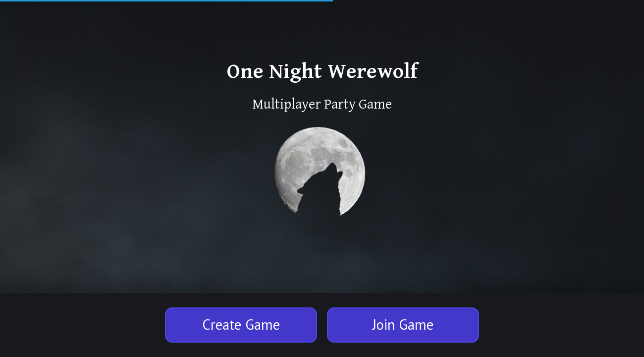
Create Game (241, 325)
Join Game (403, 325)
